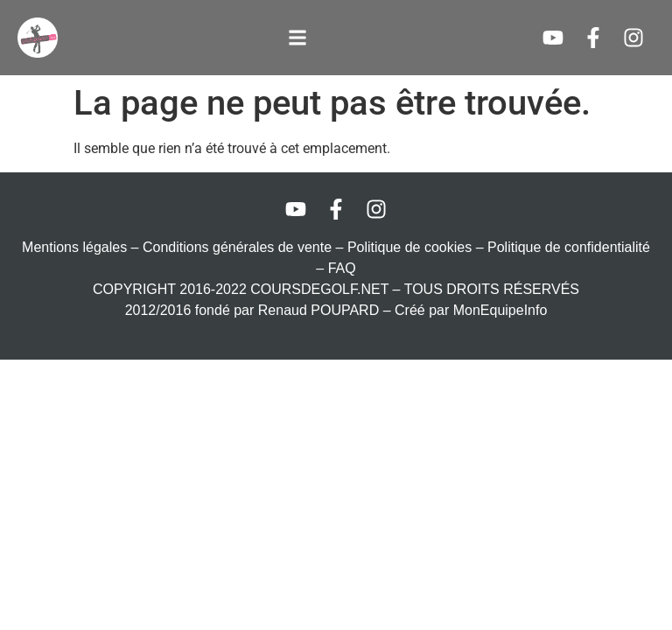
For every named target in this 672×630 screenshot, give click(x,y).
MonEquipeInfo (500, 310)
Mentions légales (74, 247)
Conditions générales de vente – (245, 247)
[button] (298, 38)
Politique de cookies (409, 247)
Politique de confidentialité (569, 247)
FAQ (342, 268)
